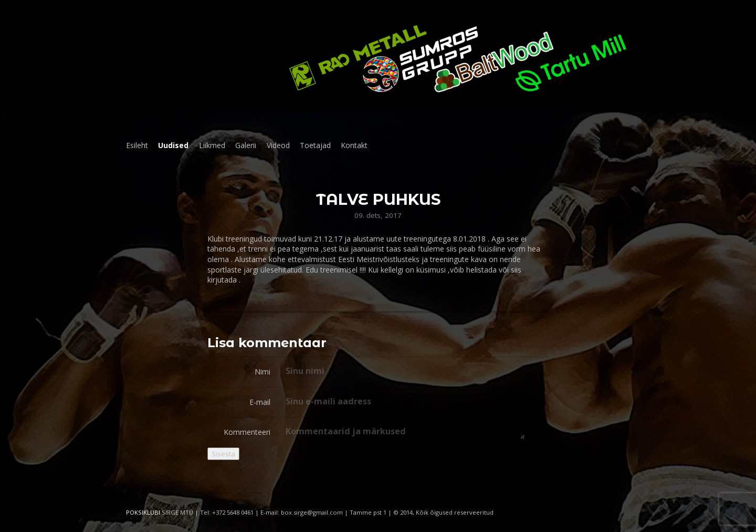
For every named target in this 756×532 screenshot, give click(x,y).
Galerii (246, 145)
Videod (278, 145)
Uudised (173, 145)
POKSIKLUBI (143, 512)
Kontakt (354, 145)
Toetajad (315, 145)
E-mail (260, 402)
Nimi (262, 372)
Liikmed (212, 145)
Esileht (137, 145)
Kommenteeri (247, 432)
